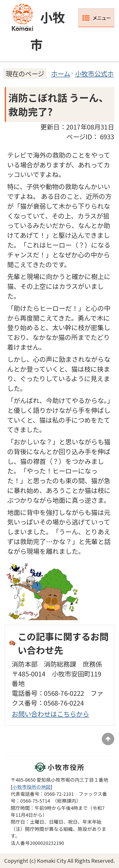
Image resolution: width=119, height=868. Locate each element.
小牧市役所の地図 (32, 787)
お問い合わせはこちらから (50, 714)
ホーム (61, 73)
